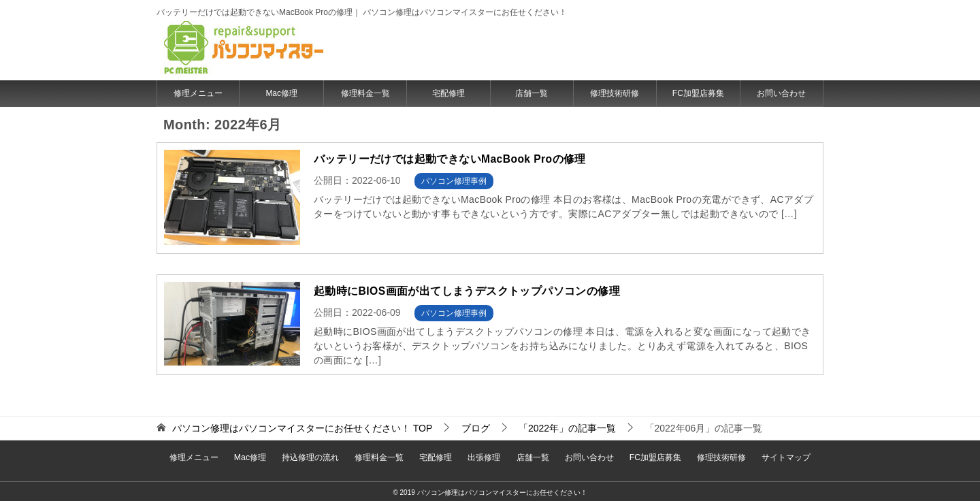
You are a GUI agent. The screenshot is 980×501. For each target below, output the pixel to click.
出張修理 (484, 455)
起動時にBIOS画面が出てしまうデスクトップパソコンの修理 (467, 291)
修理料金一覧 (365, 93)
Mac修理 (281, 93)
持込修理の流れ (316, 455)
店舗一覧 (532, 93)
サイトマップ (775, 455)
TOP (302, 428)
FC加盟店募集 (698, 93)
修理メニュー (198, 93)
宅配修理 (448, 93)
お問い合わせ (781, 93)
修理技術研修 (615, 93)
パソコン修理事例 (454, 181)
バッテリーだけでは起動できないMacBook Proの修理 (451, 159)
